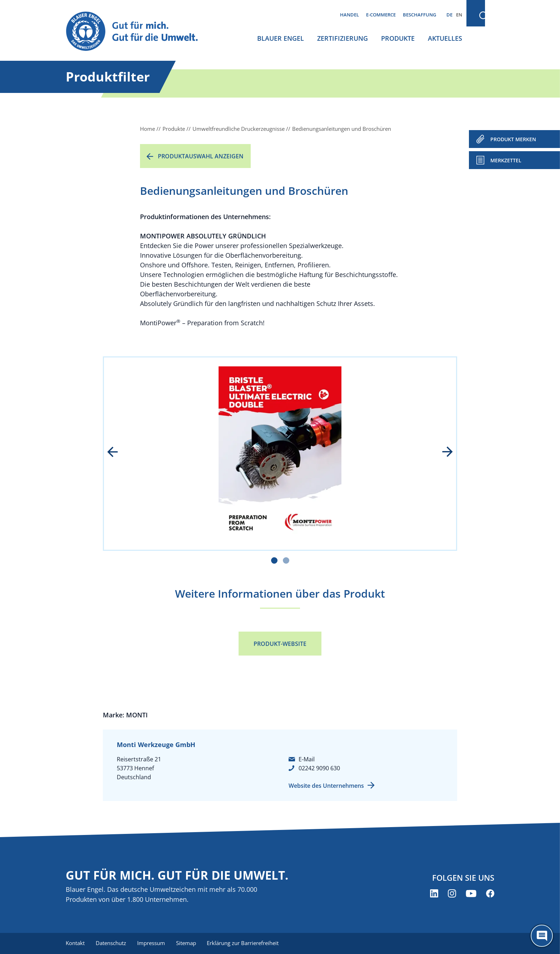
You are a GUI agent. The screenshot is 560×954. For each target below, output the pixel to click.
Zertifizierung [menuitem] (342, 38)
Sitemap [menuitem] (187, 943)
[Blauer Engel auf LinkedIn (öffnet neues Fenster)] (434, 893)
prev (117, 453)
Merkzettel (506, 160)
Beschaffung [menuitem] (419, 15)
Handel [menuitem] (349, 15)
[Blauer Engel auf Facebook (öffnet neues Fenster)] (490, 893)
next (442, 453)
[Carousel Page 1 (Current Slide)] (274, 560)
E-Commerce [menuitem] (381, 15)
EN (459, 15)
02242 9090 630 (319, 768)
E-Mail (307, 759)
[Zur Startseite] (139, 32)
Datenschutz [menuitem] (111, 943)
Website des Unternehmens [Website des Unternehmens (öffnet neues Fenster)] (326, 786)
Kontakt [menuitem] (75, 943)
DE (449, 15)
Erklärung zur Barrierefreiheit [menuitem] (244, 943)
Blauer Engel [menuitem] (281, 38)
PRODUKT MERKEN (513, 139)
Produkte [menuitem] (398, 38)
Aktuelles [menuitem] (445, 38)
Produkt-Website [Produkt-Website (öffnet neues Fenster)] (280, 644)
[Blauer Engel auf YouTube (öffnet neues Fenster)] (471, 893)
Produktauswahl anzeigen (201, 156)
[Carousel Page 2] (286, 560)
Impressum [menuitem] (152, 943)
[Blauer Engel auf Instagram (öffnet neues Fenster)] (452, 893)
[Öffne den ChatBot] (542, 936)
